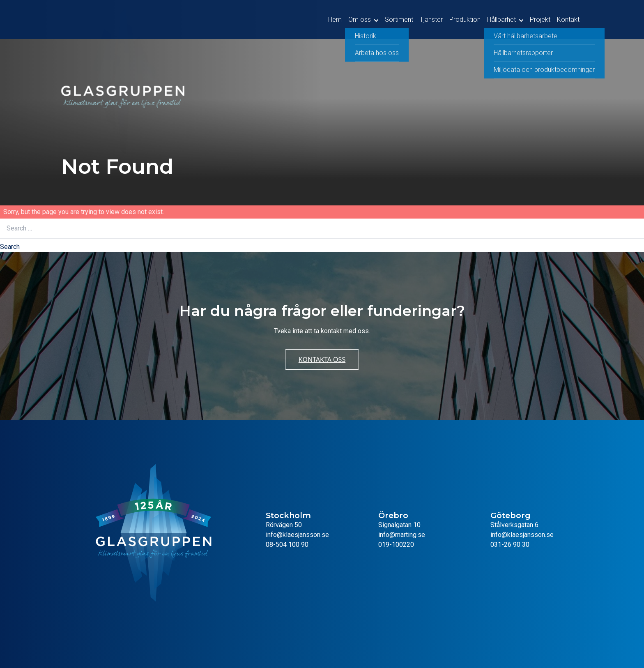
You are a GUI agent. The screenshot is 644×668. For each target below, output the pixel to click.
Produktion (465, 20)
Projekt (540, 20)
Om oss (360, 20)
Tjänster (431, 20)
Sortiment (399, 20)
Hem (335, 20)
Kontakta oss (322, 359)
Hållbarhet (501, 20)
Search (10, 247)
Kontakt (568, 20)
